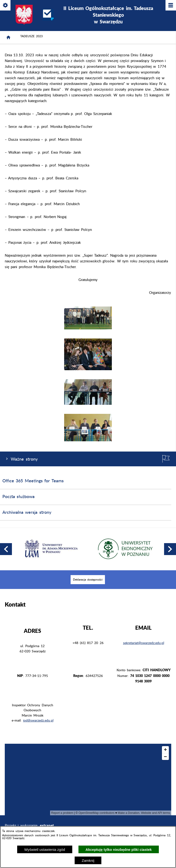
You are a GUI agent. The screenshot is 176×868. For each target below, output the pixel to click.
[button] (88, 328)
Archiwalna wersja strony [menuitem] (27, 513)
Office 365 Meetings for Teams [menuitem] (33, 481)
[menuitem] (88, 580)
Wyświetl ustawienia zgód (45, 850)
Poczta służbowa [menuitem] (18, 497)
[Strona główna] (8, 37)
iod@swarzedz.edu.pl (38, 721)
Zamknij (88, 860)
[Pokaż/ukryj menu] (170, 6)
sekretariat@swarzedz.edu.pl (144, 643)
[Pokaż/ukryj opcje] (6, 6)
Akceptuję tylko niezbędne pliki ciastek (119, 850)
